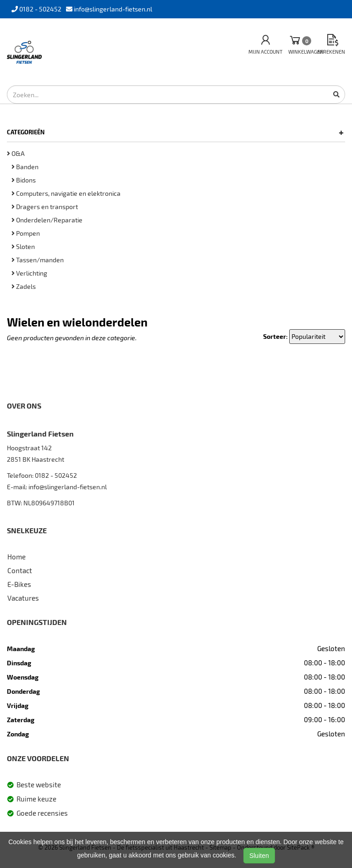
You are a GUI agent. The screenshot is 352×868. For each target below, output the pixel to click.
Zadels (24, 286)
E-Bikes (19, 584)
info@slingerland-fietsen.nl (68, 487)
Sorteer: (275, 336)
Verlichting (29, 273)
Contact (20, 570)
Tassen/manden (38, 260)
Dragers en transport (45, 207)
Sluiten (259, 856)
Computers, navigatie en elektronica (66, 193)
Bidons (24, 180)
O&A (16, 153)
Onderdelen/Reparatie (47, 220)
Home (16, 557)
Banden (25, 167)
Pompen (26, 233)
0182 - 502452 (56, 475)
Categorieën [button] (175, 132)
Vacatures (23, 598)
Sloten (23, 246)
